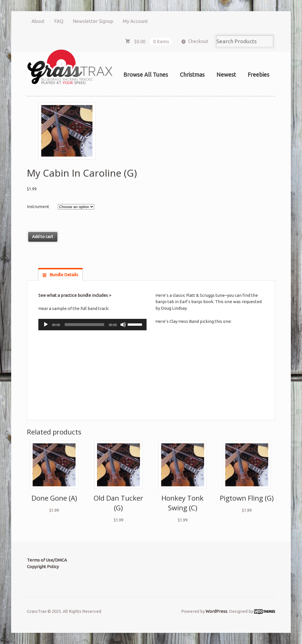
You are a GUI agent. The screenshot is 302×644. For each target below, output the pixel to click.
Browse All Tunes (146, 75)
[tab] (60, 275)
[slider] (85, 325)
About (38, 21)
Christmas (192, 75)
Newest (226, 75)
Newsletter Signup (93, 21)
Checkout (198, 41)
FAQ (59, 21)
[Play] (46, 325)
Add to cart (43, 237)
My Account (135, 21)
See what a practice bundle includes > (75, 295)
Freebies (258, 75)
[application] (92, 325)
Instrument (38, 207)
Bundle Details (63, 275)
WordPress (216, 611)
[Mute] (123, 325)
